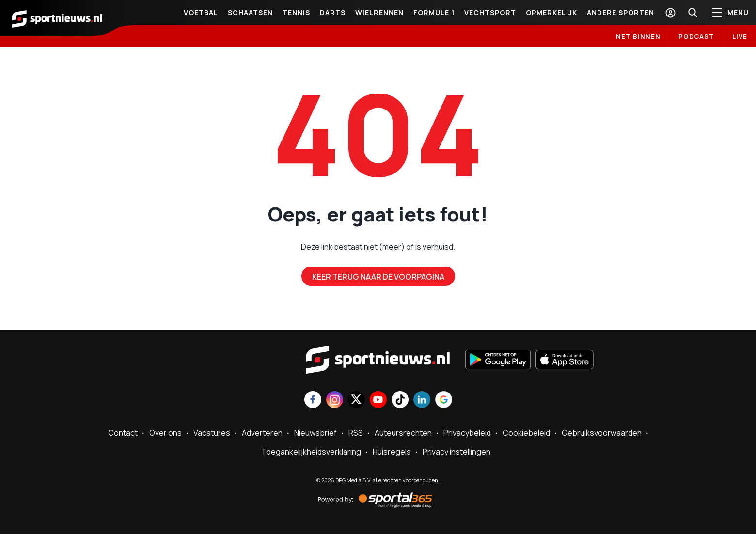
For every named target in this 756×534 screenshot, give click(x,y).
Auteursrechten (403, 433)
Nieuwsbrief (315, 433)
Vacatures (212, 433)
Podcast (696, 36)
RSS (356, 433)
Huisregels (392, 452)
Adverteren (262, 433)
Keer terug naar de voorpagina (378, 277)
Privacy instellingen (457, 452)
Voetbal (201, 12)
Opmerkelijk (551, 12)
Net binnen (638, 36)
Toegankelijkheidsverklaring (311, 452)
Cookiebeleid (526, 433)
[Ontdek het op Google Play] (498, 361)
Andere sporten (621, 12)
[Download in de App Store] (565, 361)
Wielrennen (379, 12)
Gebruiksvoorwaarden (602, 433)
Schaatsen (250, 12)
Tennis (296, 12)
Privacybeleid (467, 433)
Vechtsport (490, 12)
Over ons (165, 433)
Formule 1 (434, 12)
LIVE (740, 36)
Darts (333, 12)
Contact (123, 433)
